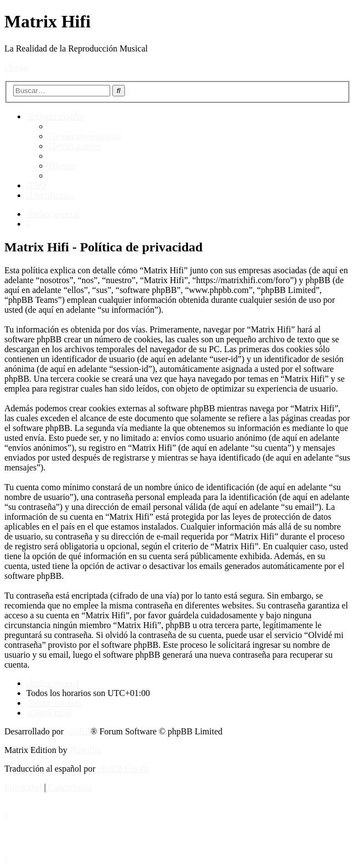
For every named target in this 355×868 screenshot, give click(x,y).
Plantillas (86, 750)
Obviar (16, 67)
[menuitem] (85, 136)
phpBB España (124, 769)
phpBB (78, 731)
